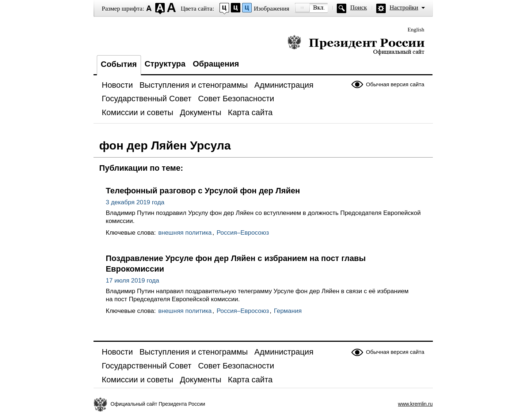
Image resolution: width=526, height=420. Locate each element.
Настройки (404, 7)
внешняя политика (185, 233)
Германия (288, 311)
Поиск (359, 7)
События (119, 64)
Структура (165, 64)
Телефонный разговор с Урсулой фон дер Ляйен (203, 191)
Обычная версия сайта (395, 84)
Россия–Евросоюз (243, 233)
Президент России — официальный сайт (356, 45)
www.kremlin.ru (416, 404)
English (416, 30)
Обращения (216, 64)
